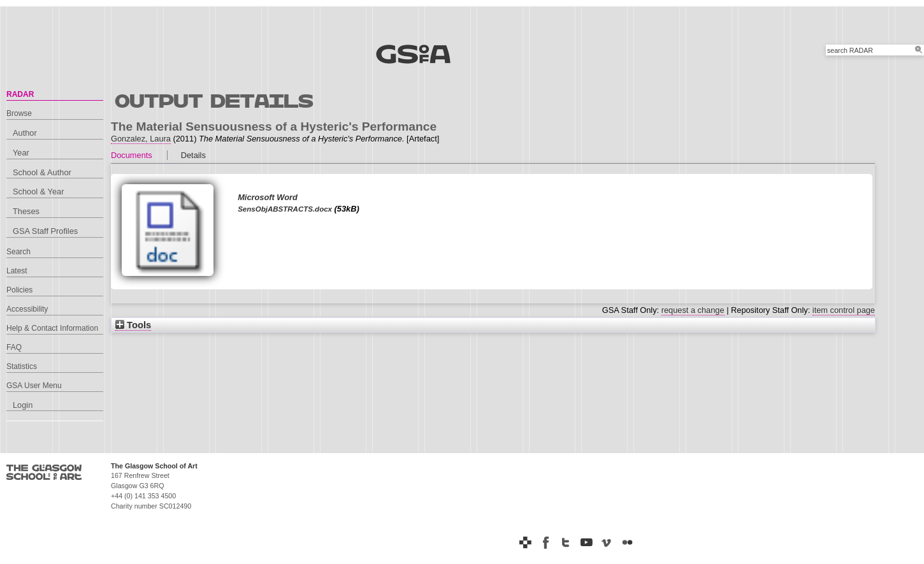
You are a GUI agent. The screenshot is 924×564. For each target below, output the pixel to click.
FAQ (14, 347)
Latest (17, 271)
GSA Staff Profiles (45, 231)
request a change (693, 310)
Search (18, 252)
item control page (844, 310)
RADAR (20, 94)
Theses (26, 211)
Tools (133, 325)
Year (21, 153)
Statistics (22, 366)
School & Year (38, 192)
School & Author (42, 172)
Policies (19, 290)
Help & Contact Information (52, 328)
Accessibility (27, 309)
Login (23, 405)
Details (193, 155)
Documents (132, 155)
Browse (19, 113)
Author (25, 133)
